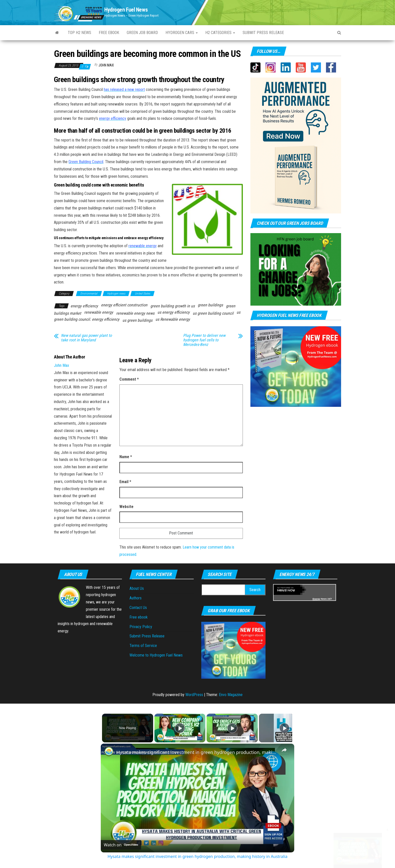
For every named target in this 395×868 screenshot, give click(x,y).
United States (142, 294)
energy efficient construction (124, 305)
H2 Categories (220, 33)
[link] (109, 752)
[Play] (231, 728)
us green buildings (137, 320)
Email (125, 482)
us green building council (213, 313)
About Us (137, 588)
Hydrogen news (116, 294)
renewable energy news (135, 313)
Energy (317, 599)
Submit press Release (263, 33)
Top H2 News (79, 33)
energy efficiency (84, 306)
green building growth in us (173, 306)
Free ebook (109, 33)
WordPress (194, 695)
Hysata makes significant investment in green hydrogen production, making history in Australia (197, 752)
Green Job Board (142, 33)
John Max (106, 65)
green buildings (210, 305)
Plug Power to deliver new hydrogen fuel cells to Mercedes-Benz (204, 340)
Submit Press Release (147, 636)
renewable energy (99, 312)
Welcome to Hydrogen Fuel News (156, 655)
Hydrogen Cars (182, 33)
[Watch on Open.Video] (121, 845)
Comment (129, 379)
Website (126, 507)
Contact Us (138, 608)
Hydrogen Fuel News (126, 10)
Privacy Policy (141, 627)
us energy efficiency (174, 312)
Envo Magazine (231, 695)
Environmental (89, 294)
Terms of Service (143, 646)
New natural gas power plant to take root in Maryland (86, 338)
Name (126, 457)
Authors (136, 598)
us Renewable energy (173, 319)
